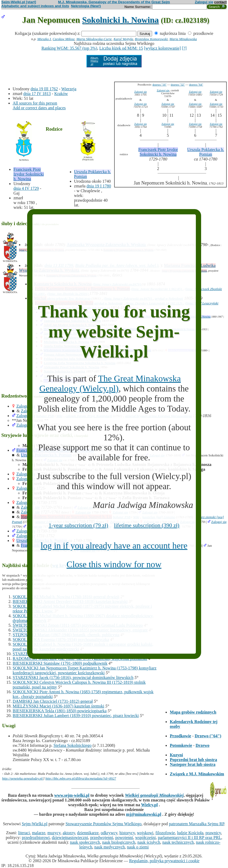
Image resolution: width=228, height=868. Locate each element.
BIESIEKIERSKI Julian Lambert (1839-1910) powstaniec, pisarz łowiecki (76, 716)
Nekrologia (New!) (86, 6)
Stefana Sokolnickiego (72, 745)
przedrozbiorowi (36, 838)
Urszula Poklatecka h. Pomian (206, 152)
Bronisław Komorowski (151, 39)
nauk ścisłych (149, 842)
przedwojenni (102, 838)
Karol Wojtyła (123, 39)
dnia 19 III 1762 (44, 89)
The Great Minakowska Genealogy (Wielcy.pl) (110, 383)
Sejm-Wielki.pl (35, 824)
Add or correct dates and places (39, 108)
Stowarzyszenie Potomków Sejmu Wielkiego (103, 824)
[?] (184, 48)
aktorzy (69, 833)
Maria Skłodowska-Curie (94, 39)
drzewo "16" (159, 85)
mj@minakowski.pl (144, 814)
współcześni (145, 838)
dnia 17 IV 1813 (37, 94)
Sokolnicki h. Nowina (121, 20)
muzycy (54, 833)
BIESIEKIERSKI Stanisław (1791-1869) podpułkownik (60, 663)
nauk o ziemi (138, 847)
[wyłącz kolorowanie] (162, 48)
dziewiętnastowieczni (70, 838)
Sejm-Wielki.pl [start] (19, 2)
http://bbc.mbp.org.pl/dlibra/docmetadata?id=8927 (81, 778)
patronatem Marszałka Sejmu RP (197, 824)
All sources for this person (35, 103)
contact (220, 2)
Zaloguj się (204, 2)
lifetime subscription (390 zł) (147, 525)
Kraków (61, 94)
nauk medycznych (110, 847)
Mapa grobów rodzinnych (193, 712)
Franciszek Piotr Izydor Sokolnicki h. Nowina (29, 174)
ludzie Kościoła (190, 833)
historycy (127, 833)
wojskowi (145, 833)
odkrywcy (109, 833)
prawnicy (213, 833)
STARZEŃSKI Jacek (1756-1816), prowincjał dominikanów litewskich (73, 678)
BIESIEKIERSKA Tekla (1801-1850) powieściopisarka (60, 711)
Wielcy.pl (149, 805)
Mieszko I (44, 39)
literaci (24, 833)
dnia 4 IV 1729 (26, 188)
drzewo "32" (178, 85)
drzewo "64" (196, 85)
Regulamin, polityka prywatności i (164, 861)
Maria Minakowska (183, 39)
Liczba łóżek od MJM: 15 (121, 48)
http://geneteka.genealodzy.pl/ (23, 778)
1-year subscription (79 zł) (79, 525)
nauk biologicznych (119, 842)
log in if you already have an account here (114, 546)
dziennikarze (88, 833)
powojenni (124, 838)
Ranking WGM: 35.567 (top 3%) (69, 48)
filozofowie (165, 833)
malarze (39, 833)
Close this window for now (114, 564)
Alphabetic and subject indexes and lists (35, 6)
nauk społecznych (85, 842)
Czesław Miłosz (64, 39)
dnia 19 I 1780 (99, 186)
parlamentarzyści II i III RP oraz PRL (190, 838)
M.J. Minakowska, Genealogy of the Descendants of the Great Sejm (114, 2)
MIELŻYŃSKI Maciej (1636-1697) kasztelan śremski (58, 706)
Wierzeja (69, 89)
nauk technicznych (178, 842)
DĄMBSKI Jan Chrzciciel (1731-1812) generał (53, 701)
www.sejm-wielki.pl (72, 795)
